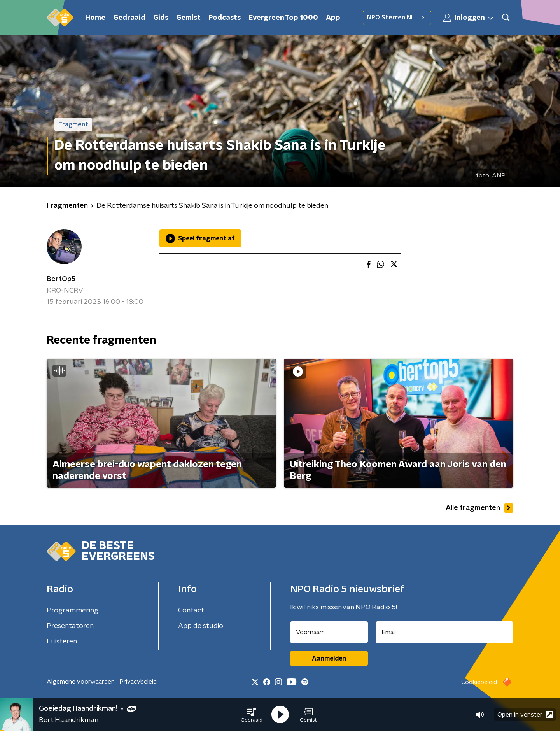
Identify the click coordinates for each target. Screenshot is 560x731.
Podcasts (225, 18)
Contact (191, 610)
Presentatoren (70, 626)
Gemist (188, 18)
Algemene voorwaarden (81, 682)
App (333, 18)
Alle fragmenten (479, 508)
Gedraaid (129, 18)
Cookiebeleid (479, 682)
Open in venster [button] (525, 714)
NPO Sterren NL (397, 18)
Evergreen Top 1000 (283, 18)
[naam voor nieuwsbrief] (329, 632)
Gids (161, 18)
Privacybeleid (138, 682)
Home (95, 18)
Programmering (73, 610)
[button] (252, 715)
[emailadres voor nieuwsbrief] (445, 632)
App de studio (201, 626)
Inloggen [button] (469, 18)
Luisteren (62, 642)
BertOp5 (61, 279)
